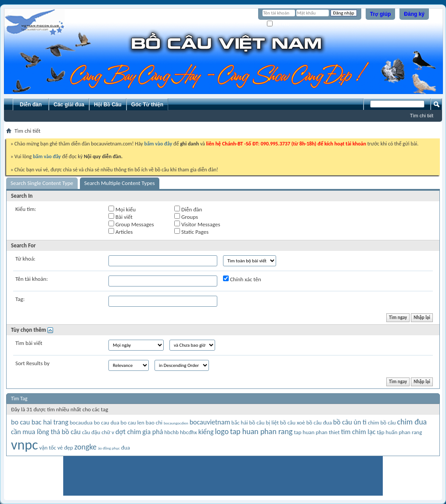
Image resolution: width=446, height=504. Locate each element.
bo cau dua (107, 422)
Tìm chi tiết (422, 116)
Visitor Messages (197, 224)
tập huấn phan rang (399, 432)
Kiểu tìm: (26, 209)
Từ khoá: (25, 259)
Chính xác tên (242, 279)
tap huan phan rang (261, 431)
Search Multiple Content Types (120, 183)
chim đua (412, 422)
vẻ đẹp (65, 448)
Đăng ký (414, 14)
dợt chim (128, 432)
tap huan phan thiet (317, 432)
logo (221, 431)
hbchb (171, 432)
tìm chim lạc (358, 432)
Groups (186, 217)
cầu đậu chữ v (98, 432)
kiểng (206, 432)
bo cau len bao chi (142, 422)
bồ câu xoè (293, 422)
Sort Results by (32, 363)
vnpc (25, 445)
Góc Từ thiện (147, 105)
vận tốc (48, 448)
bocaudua (81, 422)
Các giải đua (69, 105)
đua (126, 448)
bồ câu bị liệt (264, 422)
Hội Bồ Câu (108, 105)
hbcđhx (189, 432)
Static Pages (191, 232)
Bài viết (120, 217)
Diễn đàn (31, 105)
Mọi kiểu (122, 209)
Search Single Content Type (42, 183)
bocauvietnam (210, 422)
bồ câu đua (319, 422)
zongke (85, 447)
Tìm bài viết (29, 343)
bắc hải (240, 422)
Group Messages (131, 224)
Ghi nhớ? (279, 24)
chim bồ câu (382, 422)
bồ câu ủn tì (350, 422)
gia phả (153, 432)
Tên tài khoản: (32, 279)
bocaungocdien (176, 423)
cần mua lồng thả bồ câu (46, 432)
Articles (120, 232)
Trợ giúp (381, 14)
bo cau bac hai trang (40, 422)
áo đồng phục (109, 448)
